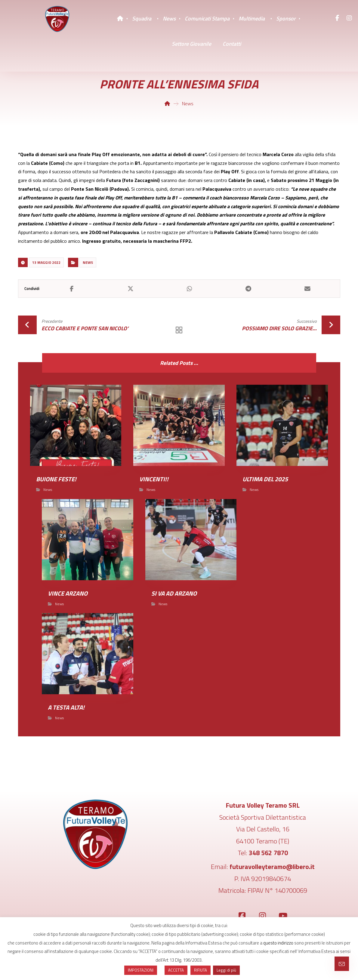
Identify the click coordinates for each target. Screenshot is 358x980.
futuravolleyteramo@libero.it (272, 867)
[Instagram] (349, 18)
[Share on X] (131, 289)
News (88, 262)
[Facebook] (337, 18)
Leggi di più (226, 970)
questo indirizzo (278, 943)
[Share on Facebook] (72, 289)
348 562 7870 (268, 853)
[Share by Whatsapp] (190, 289)
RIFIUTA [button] (201, 970)
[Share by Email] (307, 289)
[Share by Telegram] (248, 289)
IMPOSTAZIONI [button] (141, 970)
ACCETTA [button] (176, 970)
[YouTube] (283, 916)
